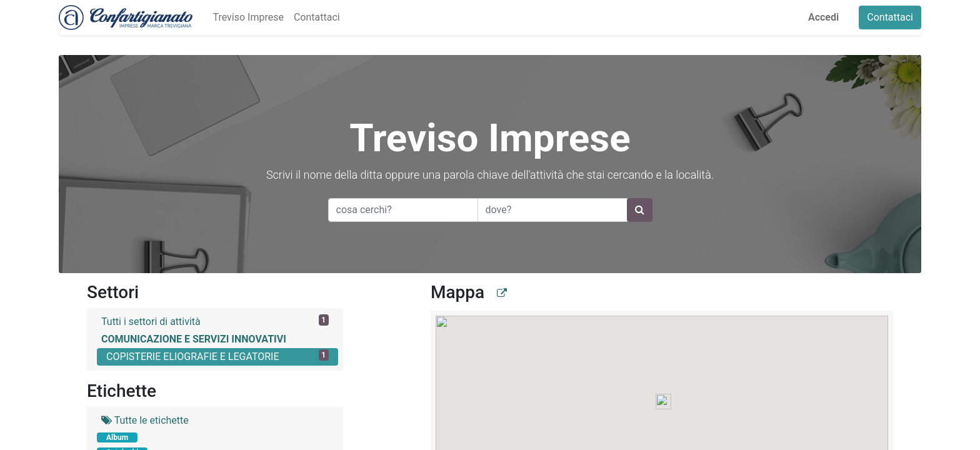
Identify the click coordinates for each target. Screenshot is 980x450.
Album (117, 437)
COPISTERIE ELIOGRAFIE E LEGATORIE (217, 356)
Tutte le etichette (145, 420)
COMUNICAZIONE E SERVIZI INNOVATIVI (194, 339)
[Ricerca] (640, 210)
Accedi (823, 17)
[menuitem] (248, 17)
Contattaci (890, 17)
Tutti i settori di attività (215, 321)
